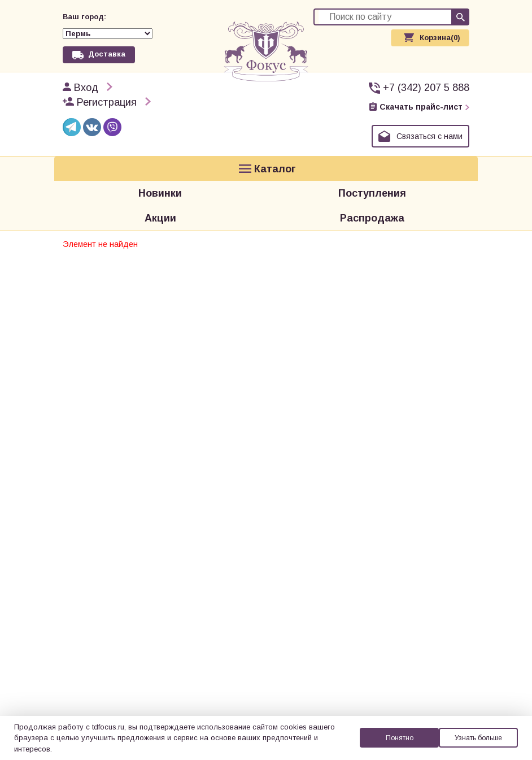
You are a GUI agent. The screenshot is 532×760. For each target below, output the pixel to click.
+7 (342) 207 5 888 (426, 73)
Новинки (160, 168)
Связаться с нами (429, 122)
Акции (160, 185)
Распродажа (372, 185)
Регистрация (107, 88)
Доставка (107, 37)
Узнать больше (478, 738)
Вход (86, 73)
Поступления (372, 168)
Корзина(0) (440, 38)
